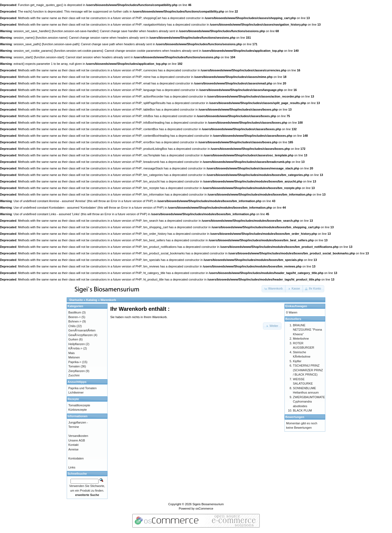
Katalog (92, 300)
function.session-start (49, 57)
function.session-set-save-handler (75, 31)
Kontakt (73, 445)
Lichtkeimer (76, 392)
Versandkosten (78, 436)
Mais (71, 353)
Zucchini (74, 375)
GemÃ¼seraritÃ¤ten (82, 330)
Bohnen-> (75, 321)
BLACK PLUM (302, 410)
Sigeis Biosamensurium (208, 504)
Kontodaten (76, 458)
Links (72, 467)
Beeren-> (75, 317)
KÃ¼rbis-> (75, 348)
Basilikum (75, 312)
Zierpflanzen (77, 371)
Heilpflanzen (77, 344)
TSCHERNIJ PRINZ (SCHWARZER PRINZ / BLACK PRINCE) (308, 370)
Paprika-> (75, 362)
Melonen (74, 357)
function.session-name (51, 38)
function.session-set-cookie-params (79, 51)
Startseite (76, 300)
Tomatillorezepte (79, 405)
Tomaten (74, 366)
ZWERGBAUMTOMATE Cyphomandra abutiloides (309, 402)
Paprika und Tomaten (82, 388)
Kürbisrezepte (78, 410)
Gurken (73, 339)
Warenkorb (108, 300)
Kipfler (297, 361)
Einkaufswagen (296, 306)
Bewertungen (295, 417)
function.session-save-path (61, 44)
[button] (274, 289)
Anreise (73, 449)
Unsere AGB (77, 440)
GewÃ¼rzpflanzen (81, 335)
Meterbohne (301, 339)
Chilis (72, 326)
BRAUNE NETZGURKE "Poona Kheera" (307, 330)
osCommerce (204, 508)
